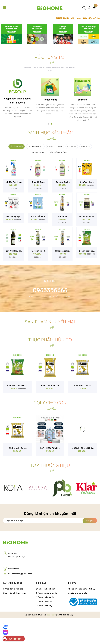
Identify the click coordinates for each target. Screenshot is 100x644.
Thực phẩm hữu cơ (50, 366)
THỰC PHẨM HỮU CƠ (35, 172)
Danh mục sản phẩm (50, 159)
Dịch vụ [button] (72, 609)
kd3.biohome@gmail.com (20, 600)
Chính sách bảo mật (45, 623)
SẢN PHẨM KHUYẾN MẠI (59, 178)
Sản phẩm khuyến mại (50, 348)
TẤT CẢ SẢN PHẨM (17, 172)
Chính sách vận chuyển (46, 619)
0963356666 (50, 316)
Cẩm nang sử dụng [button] (13, 609)
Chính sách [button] (41, 609)
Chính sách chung (44, 631)
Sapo (72, 641)
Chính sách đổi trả (44, 627)
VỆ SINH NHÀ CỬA (39, 178)
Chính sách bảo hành (45, 615)
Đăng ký (90, 547)
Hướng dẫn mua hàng (13, 615)
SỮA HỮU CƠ (72, 172)
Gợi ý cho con (50, 428)
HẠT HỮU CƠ (86, 172)
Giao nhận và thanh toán (15, 619)
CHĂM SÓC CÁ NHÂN (55, 172)
